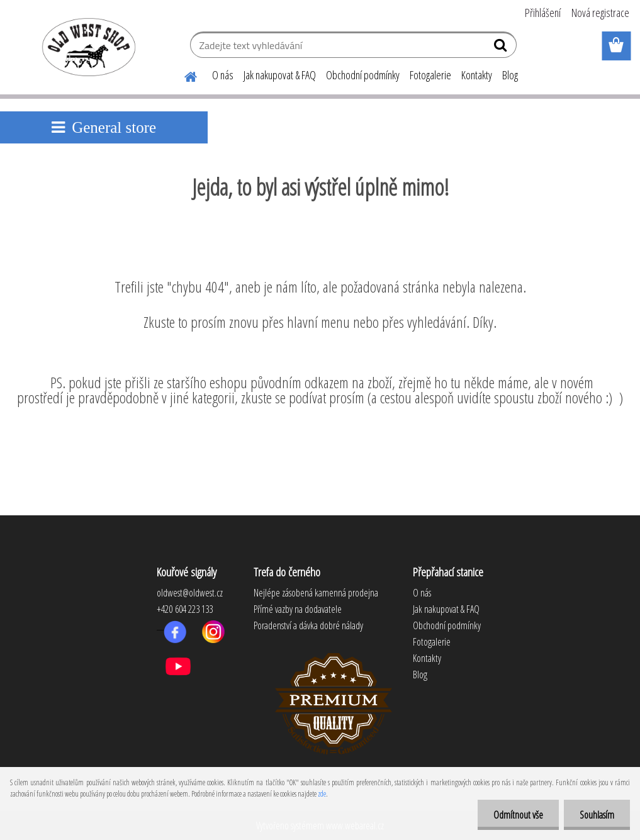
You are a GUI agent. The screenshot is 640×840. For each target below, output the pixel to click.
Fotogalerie (430, 75)
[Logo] (87, 47)
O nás (223, 75)
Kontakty (477, 75)
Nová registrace (600, 13)
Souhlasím (597, 815)
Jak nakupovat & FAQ (280, 75)
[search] (502, 48)
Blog (510, 75)
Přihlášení (543, 13)
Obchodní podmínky (363, 75)
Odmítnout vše (518, 815)
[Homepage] (183, 75)
